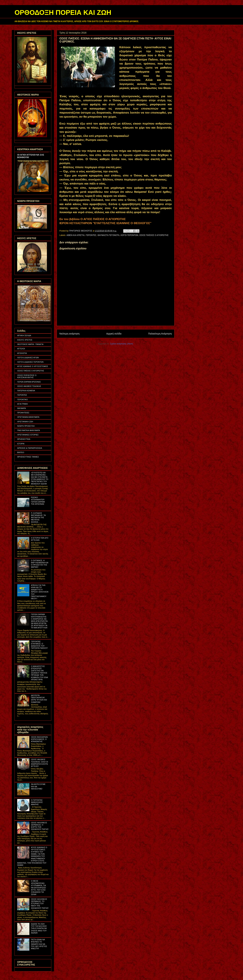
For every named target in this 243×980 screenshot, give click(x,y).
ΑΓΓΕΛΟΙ (21, 349)
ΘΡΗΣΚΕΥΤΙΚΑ (24, 439)
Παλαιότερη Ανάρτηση (160, 334)
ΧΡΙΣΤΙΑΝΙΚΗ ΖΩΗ (25, 422)
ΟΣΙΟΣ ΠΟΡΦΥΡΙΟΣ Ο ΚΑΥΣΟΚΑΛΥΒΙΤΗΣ (27, 376)
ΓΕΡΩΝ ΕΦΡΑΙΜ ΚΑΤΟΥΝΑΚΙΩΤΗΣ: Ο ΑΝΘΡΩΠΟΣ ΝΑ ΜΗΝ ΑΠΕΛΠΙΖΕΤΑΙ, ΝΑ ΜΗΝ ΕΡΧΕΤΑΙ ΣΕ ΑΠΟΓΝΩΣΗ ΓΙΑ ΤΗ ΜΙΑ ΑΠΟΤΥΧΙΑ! (39, 621)
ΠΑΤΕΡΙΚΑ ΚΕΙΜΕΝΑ (26, 391)
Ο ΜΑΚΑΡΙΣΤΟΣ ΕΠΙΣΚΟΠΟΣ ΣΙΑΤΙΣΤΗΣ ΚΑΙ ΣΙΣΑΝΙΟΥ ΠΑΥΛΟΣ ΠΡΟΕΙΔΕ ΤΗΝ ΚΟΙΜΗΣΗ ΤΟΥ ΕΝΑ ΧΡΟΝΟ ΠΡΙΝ (39, 673)
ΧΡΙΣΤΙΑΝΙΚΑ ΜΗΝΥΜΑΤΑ (28, 417)
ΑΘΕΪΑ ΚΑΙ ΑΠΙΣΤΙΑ (76, 235)
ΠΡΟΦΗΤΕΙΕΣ (23, 413)
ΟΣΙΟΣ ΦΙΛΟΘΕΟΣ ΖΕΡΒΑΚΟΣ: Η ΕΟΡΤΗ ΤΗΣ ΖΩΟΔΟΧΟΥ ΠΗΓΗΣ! (40, 826)
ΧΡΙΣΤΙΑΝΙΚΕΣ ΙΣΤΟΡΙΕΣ (28, 435)
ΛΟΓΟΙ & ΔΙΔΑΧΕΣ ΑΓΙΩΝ (28, 358)
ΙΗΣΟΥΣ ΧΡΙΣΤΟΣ (25, 340)
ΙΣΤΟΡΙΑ (21, 444)
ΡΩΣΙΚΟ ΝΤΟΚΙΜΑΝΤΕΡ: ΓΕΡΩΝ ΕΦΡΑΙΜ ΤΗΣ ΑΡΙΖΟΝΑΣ (38, 501)
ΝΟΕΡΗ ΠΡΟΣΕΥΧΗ (26, 426)
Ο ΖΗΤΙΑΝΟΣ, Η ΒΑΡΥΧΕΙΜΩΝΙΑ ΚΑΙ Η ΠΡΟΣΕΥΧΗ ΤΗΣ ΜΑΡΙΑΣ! (40, 564)
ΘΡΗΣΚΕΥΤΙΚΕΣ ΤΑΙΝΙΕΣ (28, 457)
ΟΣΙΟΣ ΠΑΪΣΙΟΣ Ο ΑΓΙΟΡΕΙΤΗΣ (154, 235)
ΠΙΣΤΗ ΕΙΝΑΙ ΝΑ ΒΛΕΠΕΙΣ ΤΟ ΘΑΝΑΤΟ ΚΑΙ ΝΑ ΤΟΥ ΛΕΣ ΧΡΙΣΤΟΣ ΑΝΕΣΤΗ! (39, 944)
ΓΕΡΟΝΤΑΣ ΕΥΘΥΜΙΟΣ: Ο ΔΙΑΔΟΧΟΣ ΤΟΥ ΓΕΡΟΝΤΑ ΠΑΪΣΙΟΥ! (39, 645)
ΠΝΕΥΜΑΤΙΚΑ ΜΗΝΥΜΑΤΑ (29, 430)
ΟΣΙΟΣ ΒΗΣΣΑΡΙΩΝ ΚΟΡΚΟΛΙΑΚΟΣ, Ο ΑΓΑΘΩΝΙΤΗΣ (39, 739)
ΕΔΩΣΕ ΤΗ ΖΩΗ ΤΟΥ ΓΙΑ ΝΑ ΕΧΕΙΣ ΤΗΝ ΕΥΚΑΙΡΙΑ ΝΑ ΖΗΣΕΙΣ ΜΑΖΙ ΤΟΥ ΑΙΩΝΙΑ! (39, 928)
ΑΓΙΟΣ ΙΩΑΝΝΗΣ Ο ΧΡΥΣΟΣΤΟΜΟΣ (33, 366)
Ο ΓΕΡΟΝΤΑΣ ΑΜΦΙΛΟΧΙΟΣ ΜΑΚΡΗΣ (37, 802)
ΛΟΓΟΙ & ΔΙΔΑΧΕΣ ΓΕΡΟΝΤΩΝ (30, 362)
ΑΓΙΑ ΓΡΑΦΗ (23, 404)
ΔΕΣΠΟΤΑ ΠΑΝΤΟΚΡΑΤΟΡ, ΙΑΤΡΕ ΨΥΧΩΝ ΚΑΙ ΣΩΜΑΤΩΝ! (39, 699)
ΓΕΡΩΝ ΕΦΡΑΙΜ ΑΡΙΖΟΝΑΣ (29, 382)
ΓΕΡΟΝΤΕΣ (91, 235)
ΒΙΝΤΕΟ (21, 452)
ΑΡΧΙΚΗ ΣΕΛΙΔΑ (24, 335)
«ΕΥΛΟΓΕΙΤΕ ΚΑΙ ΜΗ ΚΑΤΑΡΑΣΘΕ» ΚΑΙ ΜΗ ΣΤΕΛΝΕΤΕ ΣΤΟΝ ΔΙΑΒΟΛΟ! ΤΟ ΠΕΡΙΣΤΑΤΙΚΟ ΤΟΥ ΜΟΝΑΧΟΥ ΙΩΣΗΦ (39, 478)
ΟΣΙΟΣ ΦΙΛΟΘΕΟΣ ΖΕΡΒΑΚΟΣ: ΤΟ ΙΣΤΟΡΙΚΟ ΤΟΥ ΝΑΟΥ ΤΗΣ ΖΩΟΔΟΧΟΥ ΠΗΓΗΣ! (40, 904)
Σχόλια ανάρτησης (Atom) (122, 344)
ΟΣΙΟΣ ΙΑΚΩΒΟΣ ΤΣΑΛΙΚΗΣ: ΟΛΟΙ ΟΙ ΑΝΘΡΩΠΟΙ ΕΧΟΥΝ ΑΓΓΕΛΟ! (39, 763)
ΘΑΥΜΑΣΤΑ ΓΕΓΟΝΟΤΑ (109, 235)
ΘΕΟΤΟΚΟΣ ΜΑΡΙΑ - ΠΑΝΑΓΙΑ (30, 344)
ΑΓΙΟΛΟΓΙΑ (22, 353)
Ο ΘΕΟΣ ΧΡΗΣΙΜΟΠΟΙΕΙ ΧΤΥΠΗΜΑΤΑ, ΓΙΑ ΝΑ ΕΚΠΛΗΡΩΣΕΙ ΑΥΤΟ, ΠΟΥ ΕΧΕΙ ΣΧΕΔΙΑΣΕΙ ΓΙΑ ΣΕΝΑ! (38, 888)
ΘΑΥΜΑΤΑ (22, 408)
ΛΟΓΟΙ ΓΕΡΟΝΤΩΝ (129, 235)
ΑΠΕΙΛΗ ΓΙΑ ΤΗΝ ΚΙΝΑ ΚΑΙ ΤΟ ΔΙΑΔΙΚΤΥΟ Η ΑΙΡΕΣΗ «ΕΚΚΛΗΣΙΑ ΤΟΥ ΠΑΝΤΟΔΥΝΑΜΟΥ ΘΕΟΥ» (40, 592)
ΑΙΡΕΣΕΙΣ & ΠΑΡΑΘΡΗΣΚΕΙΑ (30, 448)
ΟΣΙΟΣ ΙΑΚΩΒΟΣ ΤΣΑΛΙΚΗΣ (29, 386)
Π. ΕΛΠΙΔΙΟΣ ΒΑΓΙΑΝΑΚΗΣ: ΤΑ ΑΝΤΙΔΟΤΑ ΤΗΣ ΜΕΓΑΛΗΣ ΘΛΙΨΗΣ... (38, 518)
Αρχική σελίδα (114, 334)
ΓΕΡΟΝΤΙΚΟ (23, 400)
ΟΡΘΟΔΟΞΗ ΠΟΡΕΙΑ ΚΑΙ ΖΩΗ (63, 12)
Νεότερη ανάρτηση (69, 334)
